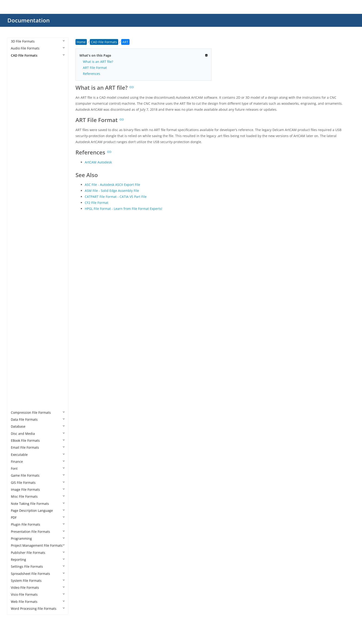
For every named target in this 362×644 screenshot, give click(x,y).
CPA (18, 132)
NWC (19, 272)
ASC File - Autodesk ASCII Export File (112, 185)
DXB (19, 188)
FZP (18, 202)
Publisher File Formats (38, 553)
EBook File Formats (38, 440)
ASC (18, 83)
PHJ (18, 321)
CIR (18, 125)
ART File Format (95, 68)
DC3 (19, 139)
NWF (19, 286)
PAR (18, 300)
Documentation (29, 20)
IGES (19, 244)
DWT (19, 181)
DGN (19, 146)
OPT (19, 293)
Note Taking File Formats (38, 504)
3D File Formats (38, 41)
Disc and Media (38, 434)
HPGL (20, 223)
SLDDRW (22, 391)
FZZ (18, 209)
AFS (18, 69)
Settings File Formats (38, 566)
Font (38, 468)
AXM (19, 97)
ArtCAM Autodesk (98, 162)
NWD (19, 279)
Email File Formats (38, 447)
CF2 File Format (97, 203)
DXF (18, 195)
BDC (19, 104)
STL (18, 405)
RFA (18, 363)
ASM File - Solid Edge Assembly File (112, 191)
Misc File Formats (38, 496)
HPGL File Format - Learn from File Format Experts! (124, 209)
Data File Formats (38, 419)
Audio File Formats (38, 48)
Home (81, 42)
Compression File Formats (38, 412)
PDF (38, 517)
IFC (18, 237)
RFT (18, 370)
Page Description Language (38, 511)
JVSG (19, 258)
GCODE (21, 216)
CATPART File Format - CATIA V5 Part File (116, 197)
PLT (18, 328)
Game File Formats (38, 475)
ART (18, 76)
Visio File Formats (38, 594)
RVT (18, 385)
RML (19, 377)
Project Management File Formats (38, 545)
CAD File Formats (38, 55)
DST (18, 153)
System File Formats (38, 581)
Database (38, 426)
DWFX (20, 167)
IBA (18, 230)
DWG (19, 174)
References (92, 74)
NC (18, 265)
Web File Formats (38, 602)
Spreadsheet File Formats (38, 574)
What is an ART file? (98, 62)
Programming (38, 538)
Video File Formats (38, 587)
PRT (18, 335)
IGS (18, 251)
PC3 (18, 314)
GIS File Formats (38, 483)
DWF (19, 160)
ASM (19, 90)
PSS (18, 356)
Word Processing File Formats (38, 609)
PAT (18, 307)
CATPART (22, 111)
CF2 (18, 118)
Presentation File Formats (38, 532)
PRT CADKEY (25, 342)
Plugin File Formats (38, 524)
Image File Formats (38, 489)
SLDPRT (21, 398)
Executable (38, 455)
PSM (19, 349)
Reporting (38, 560)
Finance (38, 462)
